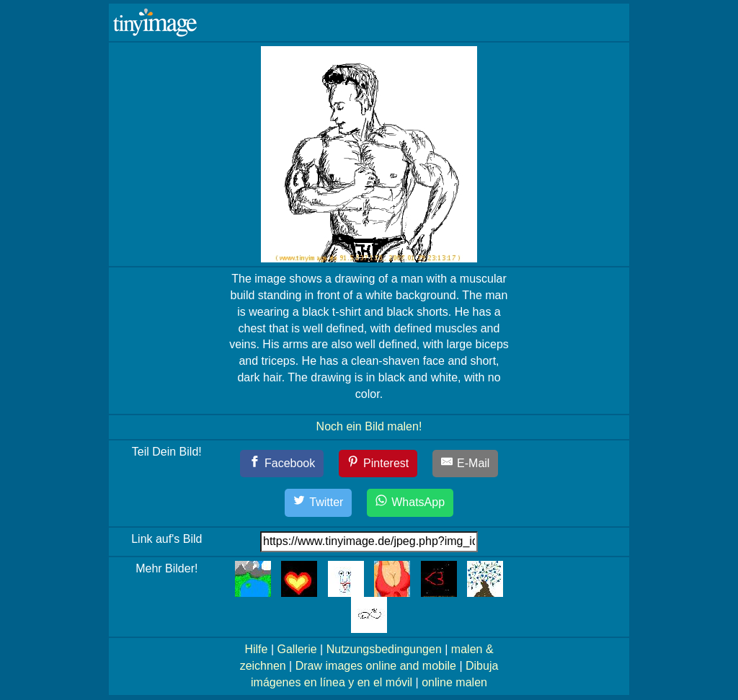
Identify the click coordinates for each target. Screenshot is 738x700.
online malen (454, 682)
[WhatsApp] (410, 503)
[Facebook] (282, 464)
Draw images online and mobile (376, 666)
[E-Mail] (466, 464)
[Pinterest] (378, 464)
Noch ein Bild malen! (369, 426)
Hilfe (256, 649)
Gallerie (297, 649)
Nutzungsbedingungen (384, 649)
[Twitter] (319, 503)
